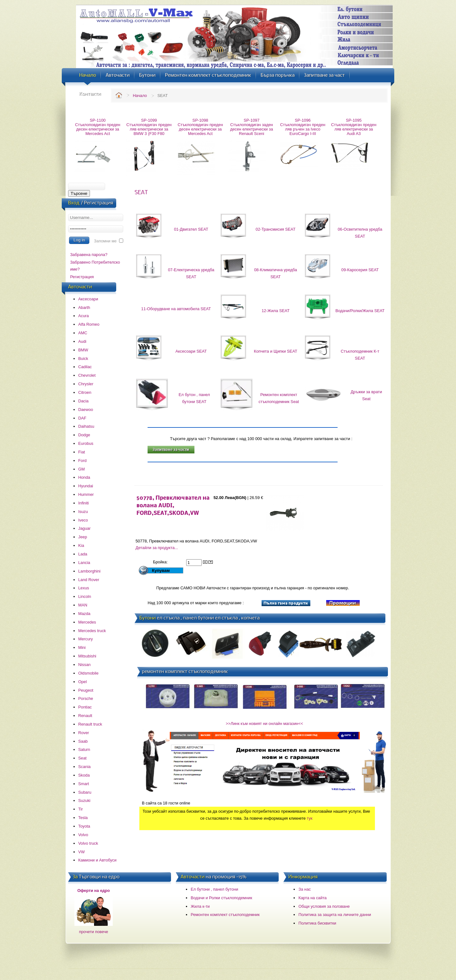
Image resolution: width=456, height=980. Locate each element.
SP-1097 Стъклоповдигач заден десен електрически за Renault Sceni (252, 127)
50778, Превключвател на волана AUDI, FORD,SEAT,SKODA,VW (173, 506)
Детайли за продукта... (157, 548)
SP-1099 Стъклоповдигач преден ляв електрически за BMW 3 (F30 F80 (149, 127)
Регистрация (82, 277)
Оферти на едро (94, 890)
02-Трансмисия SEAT (275, 229)
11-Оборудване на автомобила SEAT (176, 309)
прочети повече (94, 932)
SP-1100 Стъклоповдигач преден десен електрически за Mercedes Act (98, 127)
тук (310, 818)
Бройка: (161, 562)
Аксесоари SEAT (191, 351)
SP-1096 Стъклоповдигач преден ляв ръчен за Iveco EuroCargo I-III (303, 127)
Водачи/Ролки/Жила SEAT (360, 311)
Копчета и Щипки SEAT (276, 351)
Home (119, 95)
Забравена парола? (89, 255)
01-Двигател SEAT (191, 229)
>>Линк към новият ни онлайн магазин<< (264, 724)
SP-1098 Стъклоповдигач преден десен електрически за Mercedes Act (200, 127)
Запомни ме (105, 241)
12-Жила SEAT (275, 311)
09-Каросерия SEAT (360, 270)
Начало (140, 96)
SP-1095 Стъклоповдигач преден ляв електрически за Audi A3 (354, 127)
